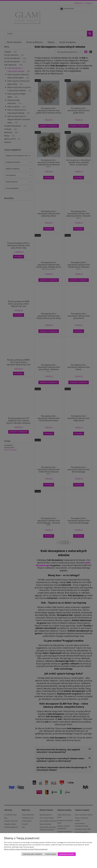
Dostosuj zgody (51, 854)
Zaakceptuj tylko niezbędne (32, 854)
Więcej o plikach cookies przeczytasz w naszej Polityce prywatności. (26, 849)
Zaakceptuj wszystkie (67, 854)
